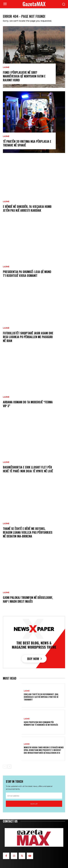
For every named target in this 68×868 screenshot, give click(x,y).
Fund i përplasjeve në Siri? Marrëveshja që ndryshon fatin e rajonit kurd (24, 76)
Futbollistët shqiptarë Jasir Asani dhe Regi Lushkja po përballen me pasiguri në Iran (28, 337)
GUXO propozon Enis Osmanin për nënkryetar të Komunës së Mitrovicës (41, 723)
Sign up (34, 804)
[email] (34, 796)
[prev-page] (5, 767)
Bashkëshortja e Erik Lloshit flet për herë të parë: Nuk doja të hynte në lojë (28, 469)
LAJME (6, 67)
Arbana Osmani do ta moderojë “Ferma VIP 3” (28, 404)
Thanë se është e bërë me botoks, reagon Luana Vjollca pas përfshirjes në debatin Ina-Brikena (28, 532)
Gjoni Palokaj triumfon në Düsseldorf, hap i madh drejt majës (28, 599)
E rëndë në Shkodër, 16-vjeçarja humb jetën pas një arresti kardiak (27, 208)
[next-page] (9, 767)
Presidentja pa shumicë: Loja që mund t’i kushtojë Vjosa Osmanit (27, 274)
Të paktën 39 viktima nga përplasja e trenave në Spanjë (27, 143)
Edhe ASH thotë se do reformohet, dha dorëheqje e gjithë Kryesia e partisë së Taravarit (41, 697)
